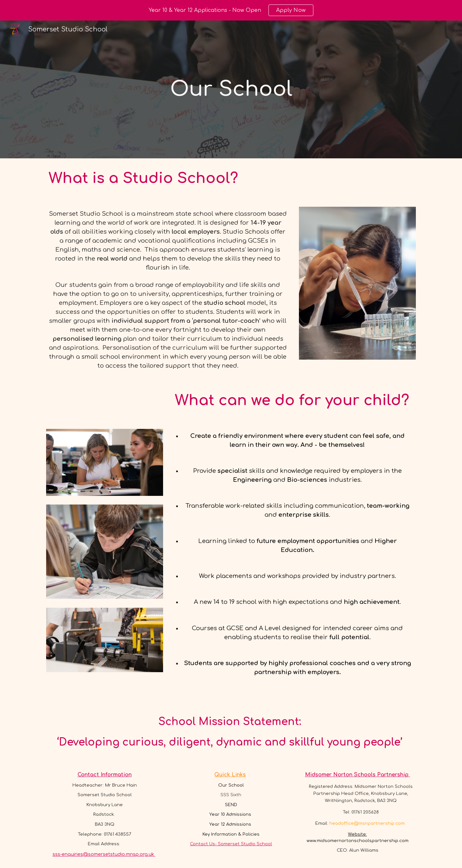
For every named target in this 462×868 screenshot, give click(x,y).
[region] (231, 10)
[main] (231, 89)
